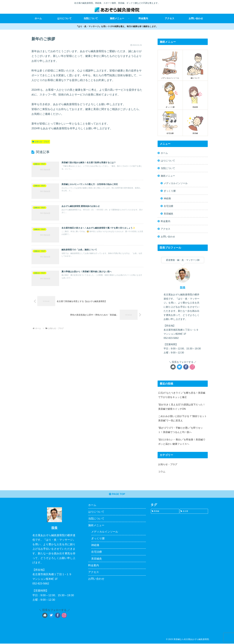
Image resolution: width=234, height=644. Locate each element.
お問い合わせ (168, 237)
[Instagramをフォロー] (192, 367)
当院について (168, 168)
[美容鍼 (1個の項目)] (165, 512)
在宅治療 (168, 206)
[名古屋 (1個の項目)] (194, 512)
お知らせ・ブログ (41, 142)
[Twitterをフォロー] (179, 367)
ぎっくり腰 (170, 191)
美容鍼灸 (168, 214)
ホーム (164, 153)
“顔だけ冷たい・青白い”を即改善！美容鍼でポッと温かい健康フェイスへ (182, 442)
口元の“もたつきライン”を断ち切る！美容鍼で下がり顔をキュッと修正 (182, 395)
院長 (183, 288)
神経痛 (167, 198)
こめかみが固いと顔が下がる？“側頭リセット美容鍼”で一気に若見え (182, 418)
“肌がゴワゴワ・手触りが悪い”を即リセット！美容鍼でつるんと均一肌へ (180, 430)
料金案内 (166, 221)
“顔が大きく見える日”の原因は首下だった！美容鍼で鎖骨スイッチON (182, 407)
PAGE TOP (117, 494)
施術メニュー (168, 176)
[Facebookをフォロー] (186, 367)
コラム (162, 472)
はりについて (168, 161)
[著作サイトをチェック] (173, 367)
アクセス (166, 229)
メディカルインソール (176, 183)
